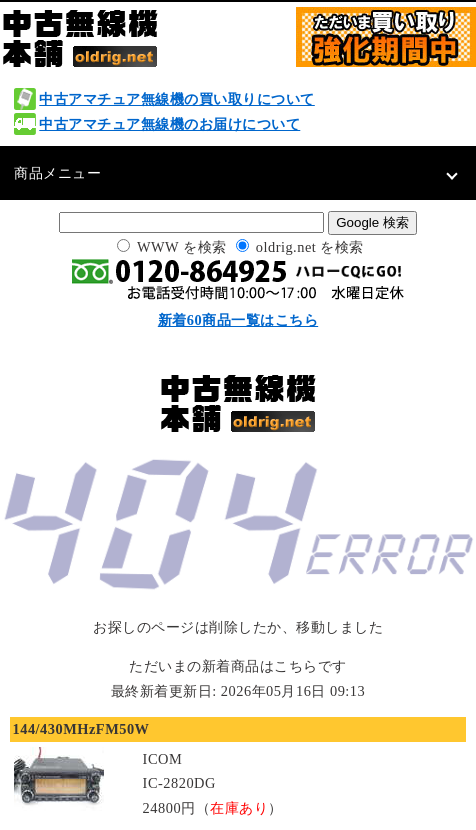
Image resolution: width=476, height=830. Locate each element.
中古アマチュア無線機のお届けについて (169, 124)
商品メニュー (57, 173)
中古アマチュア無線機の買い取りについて (177, 99)
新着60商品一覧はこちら (238, 320)
